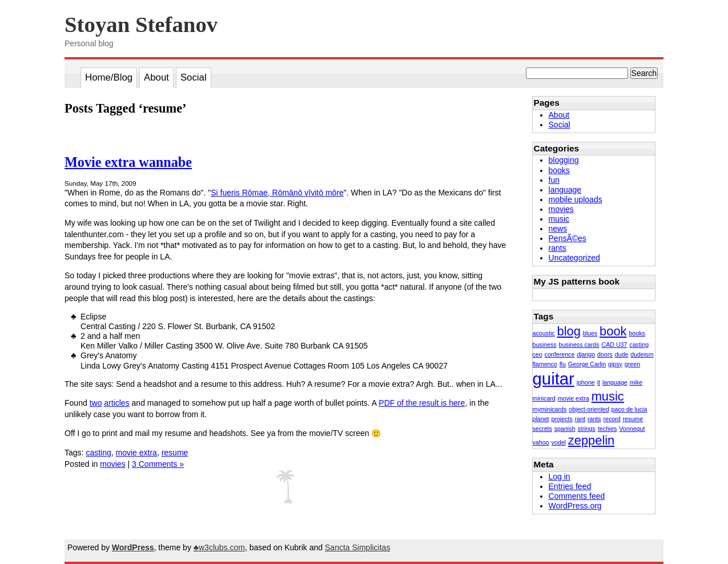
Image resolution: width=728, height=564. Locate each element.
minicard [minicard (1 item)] (544, 398)
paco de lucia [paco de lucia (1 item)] (630, 409)
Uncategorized (574, 258)
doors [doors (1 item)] (605, 354)
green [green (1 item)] (632, 364)
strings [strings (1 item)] (586, 429)
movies (112, 464)
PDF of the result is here (422, 403)
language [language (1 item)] (615, 382)
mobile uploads (576, 199)
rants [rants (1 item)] (594, 419)
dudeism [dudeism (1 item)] (642, 354)
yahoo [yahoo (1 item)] (541, 442)
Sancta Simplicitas (357, 547)
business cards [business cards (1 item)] (579, 345)
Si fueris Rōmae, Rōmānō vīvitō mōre (277, 193)
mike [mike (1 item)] (636, 382)
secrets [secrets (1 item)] (542, 429)
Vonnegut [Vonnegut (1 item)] (632, 429)
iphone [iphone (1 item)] (586, 382)
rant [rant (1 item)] (580, 419)
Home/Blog (109, 77)
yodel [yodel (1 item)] (558, 442)
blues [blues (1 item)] (590, 333)
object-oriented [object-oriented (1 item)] (589, 409)
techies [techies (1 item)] (608, 429)
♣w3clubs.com (219, 547)
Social (194, 77)
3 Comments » (158, 464)
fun (554, 180)
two (96, 403)
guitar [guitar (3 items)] (554, 379)
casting (98, 453)
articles (116, 403)
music (559, 219)
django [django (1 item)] (586, 354)
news (558, 229)
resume (175, 453)
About (156, 77)
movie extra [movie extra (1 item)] (574, 398)
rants (558, 248)
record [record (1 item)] (612, 419)
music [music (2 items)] (608, 396)
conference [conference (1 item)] (560, 354)
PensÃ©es (568, 238)
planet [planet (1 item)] (541, 419)
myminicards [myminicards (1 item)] (550, 409)
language (565, 190)
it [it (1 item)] (599, 382)
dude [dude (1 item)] (622, 354)
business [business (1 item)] (545, 345)
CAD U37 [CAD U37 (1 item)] (614, 345)
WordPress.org (575, 506)
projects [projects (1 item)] (562, 419)
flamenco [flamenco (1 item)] (545, 364)
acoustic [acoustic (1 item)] (544, 333)
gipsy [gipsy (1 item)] (615, 364)
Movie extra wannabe (128, 162)
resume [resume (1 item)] (633, 419)
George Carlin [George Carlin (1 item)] (587, 364)
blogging (564, 160)
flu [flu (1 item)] (563, 364)
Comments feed (577, 496)
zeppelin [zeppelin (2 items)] (591, 440)
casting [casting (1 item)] (639, 345)
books (559, 170)
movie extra (136, 453)
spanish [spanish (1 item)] (565, 429)
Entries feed (570, 486)
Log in (560, 477)
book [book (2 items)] (613, 331)
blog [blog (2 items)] (569, 331)
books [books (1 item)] (637, 333)
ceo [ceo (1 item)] (538, 354)
